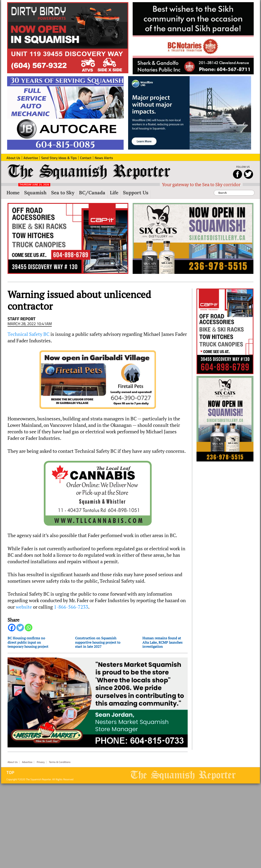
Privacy (41, 762)
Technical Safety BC (28, 334)
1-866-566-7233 (71, 607)
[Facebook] (12, 628)
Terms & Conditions (60, 762)
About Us (13, 762)
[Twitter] (20, 628)
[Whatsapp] (29, 628)
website (24, 607)
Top (10, 772)
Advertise (27, 762)
